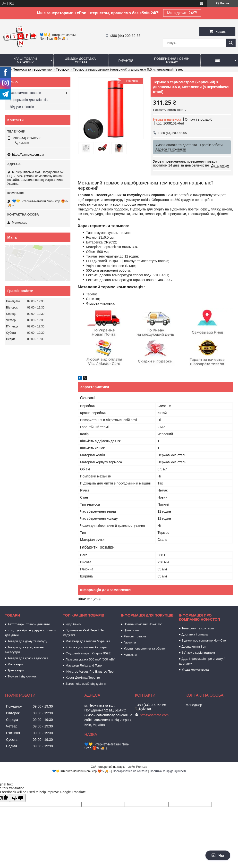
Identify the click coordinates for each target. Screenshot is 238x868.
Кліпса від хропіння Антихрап (87, 647)
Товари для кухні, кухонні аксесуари (25, 650)
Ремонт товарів (135, 636)
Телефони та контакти (198, 628)
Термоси (63, 69)
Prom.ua (142, 767)
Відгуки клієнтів (22, 107)
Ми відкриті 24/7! (182, 13)
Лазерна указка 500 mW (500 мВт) (90, 659)
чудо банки (74, 624)
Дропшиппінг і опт (195, 647)
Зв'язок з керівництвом (198, 653)
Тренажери (16, 670)
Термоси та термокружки (33, 69)
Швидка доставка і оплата (81, 60)
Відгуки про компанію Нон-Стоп (205, 640)
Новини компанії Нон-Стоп (143, 624)
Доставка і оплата (195, 634)
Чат (218, 855)
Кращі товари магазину (25, 60)
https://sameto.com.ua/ (28, 154)
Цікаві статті (132, 630)
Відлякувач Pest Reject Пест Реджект (85, 633)
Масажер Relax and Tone (84, 665)
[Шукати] (231, 43)
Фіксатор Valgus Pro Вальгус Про (89, 672)
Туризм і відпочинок (22, 676)
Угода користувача (195, 670)
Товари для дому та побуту (27, 641)
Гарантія (126, 61)
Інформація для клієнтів (29, 100)
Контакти (130, 655)
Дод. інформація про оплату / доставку (202, 661)
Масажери (15, 664)
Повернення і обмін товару (172, 60)
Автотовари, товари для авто (29, 624)
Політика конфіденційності (168, 771)
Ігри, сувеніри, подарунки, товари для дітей (30, 633)
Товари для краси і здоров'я (28, 658)
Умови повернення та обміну (145, 648)
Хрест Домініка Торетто (83, 678)
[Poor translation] (18, 798)
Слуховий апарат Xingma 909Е (88, 653)
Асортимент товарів (25, 93)
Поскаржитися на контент (130, 771)
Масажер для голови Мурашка (88, 641)
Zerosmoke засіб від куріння (86, 684)
